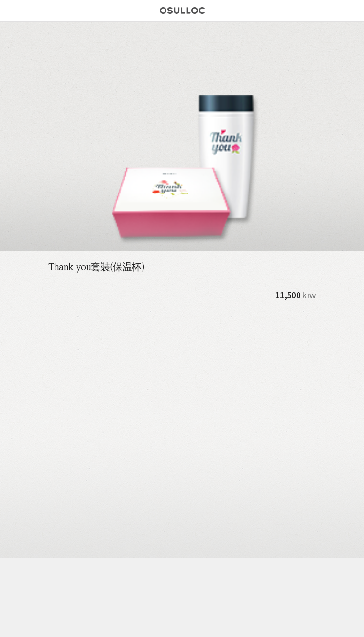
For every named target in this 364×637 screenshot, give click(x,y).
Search (351, 11)
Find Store (335, 11)
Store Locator (94, 624)
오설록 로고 (182, 12)
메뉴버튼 (11, 11)
